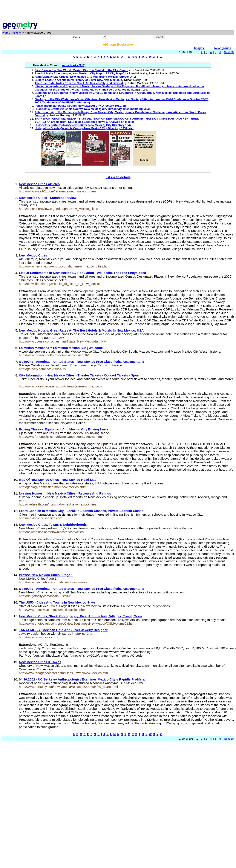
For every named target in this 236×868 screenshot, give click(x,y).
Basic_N (19, 33)
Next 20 (229, 52)
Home (6, 33)
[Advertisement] (118, 11)
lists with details (118, 177)
